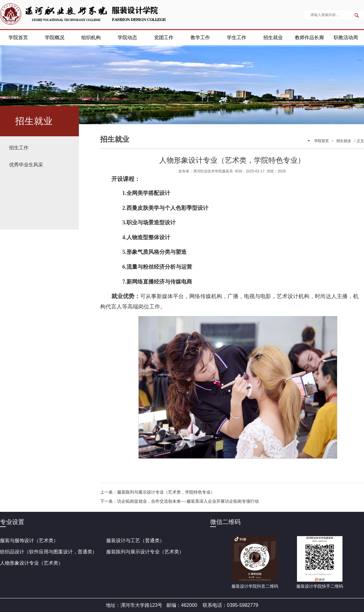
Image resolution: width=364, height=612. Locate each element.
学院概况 (55, 37)
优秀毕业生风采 (26, 165)
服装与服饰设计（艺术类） (29, 541)
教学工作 (200, 37)
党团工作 (164, 37)
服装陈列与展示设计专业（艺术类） (145, 552)
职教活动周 (346, 37)
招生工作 (19, 148)
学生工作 (237, 37)
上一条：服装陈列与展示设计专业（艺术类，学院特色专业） (157, 492)
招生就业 (273, 37)
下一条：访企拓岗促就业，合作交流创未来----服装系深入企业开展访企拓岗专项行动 (179, 501)
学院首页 (18, 37)
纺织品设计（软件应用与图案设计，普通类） (49, 552)
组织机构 (91, 37)
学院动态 (127, 37)
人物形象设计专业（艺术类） (32, 563)
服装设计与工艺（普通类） (135, 541)
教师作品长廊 (309, 37)
